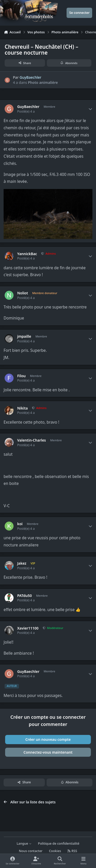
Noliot (23, 293)
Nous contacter (31, 851)
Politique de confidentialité (59, 844)
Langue (24, 844)
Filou (21, 376)
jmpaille (24, 336)
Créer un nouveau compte (48, 739)
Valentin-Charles (31, 440)
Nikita (22, 408)
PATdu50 (24, 596)
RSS (72, 851)
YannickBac (27, 254)
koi (20, 524)
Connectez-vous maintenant (48, 752)
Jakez (22, 563)
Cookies (55, 851)
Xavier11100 (28, 628)
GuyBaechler (31, 77)
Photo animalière (43, 82)
